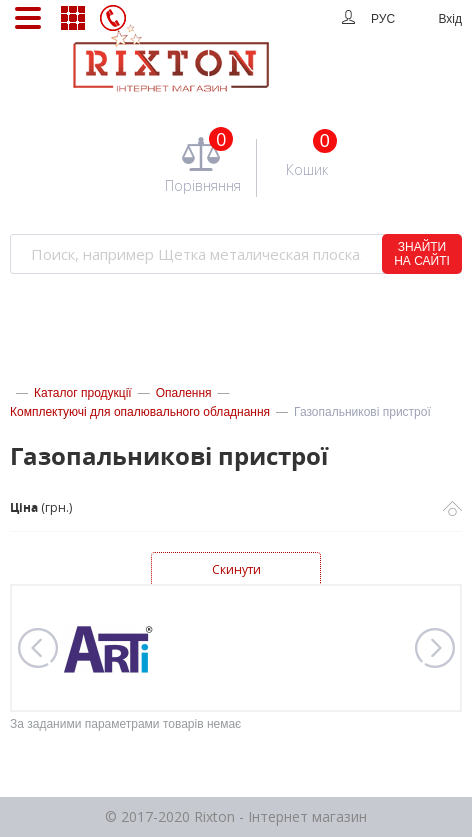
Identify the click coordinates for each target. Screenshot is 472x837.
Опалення (184, 393)
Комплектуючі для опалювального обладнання (140, 412)
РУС (383, 19)
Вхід (450, 19)
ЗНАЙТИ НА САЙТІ (422, 254)
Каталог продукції (83, 393)
